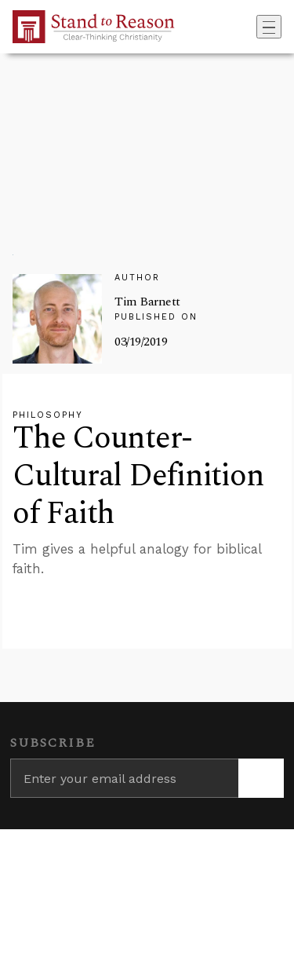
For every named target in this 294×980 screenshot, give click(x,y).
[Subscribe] (261, 778)
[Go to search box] (252, 27)
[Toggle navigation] (269, 27)
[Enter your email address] (124, 778)
